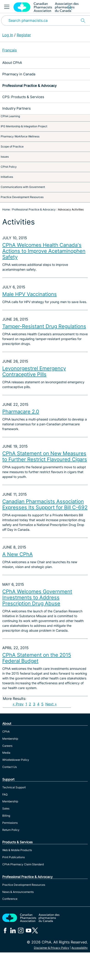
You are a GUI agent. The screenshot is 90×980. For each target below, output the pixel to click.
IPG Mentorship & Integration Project (24, 126)
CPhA (6, 731)
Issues (5, 157)
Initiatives (7, 177)
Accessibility (80, 948)
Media (6, 753)
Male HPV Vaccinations (30, 294)
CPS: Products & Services (23, 97)
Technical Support (14, 787)
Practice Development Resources (22, 197)
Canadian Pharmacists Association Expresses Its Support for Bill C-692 (45, 504)
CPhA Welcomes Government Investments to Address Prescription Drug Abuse (37, 597)
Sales (6, 808)
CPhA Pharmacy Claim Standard (23, 864)
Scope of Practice (12, 146)
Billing (6, 816)
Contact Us (10, 767)
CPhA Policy (9, 167)
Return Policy (11, 830)
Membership (10, 739)
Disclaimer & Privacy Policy (52, 948)
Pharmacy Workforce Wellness (20, 136)
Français (10, 50)
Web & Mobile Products (17, 850)
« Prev (18, 704)
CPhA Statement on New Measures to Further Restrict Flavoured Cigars (45, 456)
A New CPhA (18, 554)
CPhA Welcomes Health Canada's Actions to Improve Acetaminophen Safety (44, 251)
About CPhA (12, 63)
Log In (8, 35)
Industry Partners (16, 108)
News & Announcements (18, 892)
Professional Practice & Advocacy (29, 86)
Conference (10, 899)
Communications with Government (23, 187)
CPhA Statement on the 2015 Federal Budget (37, 658)
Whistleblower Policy (16, 760)
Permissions (10, 823)
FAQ (5, 794)
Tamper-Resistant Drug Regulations (44, 326)
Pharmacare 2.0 (21, 412)
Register (24, 35)
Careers (7, 746)
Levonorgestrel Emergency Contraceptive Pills (34, 371)
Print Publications (14, 857)
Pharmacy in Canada (19, 74)
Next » (51, 704)
